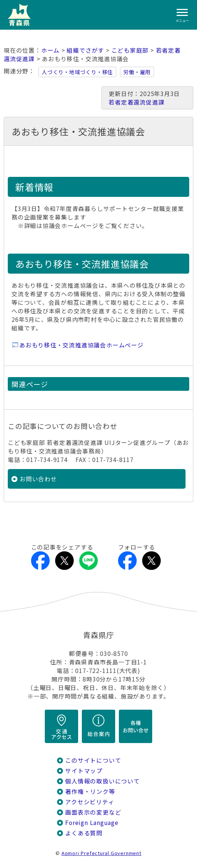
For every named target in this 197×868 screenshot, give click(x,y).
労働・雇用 (137, 72)
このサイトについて (93, 760)
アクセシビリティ (90, 802)
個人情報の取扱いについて (102, 781)
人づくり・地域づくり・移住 (77, 72)
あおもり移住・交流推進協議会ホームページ (81, 345)
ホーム (50, 50)
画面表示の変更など (93, 812)
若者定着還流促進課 (136, 102)
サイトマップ (84, 771)
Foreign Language (92, 823)
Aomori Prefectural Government (101, 853)
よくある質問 (84, 833)
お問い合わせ (38, 479)
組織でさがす (85, 50)
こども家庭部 (130, 50)
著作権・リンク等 (90, 791)
